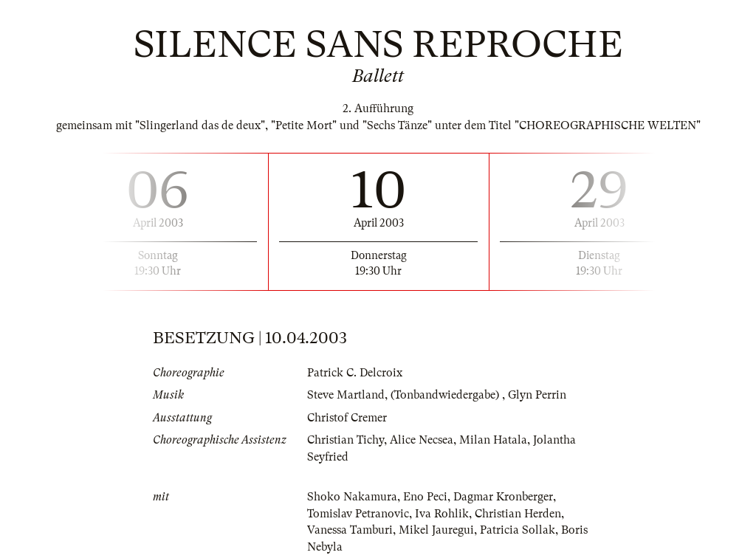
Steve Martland (346, 395)
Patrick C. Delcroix (355, 373)
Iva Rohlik (442, 514)
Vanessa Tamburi (350, 530)
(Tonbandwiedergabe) (446, 395)
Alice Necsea (422, 440)
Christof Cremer (347, 418)
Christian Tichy (346, 440)
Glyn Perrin (537, 395)
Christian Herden (518, 514)
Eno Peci (425, 497)
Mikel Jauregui (436, 530)
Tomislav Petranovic (358, 514)
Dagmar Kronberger (503, 497)
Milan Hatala (493, 440)
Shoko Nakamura (352, 497)
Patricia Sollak (518, 530)
